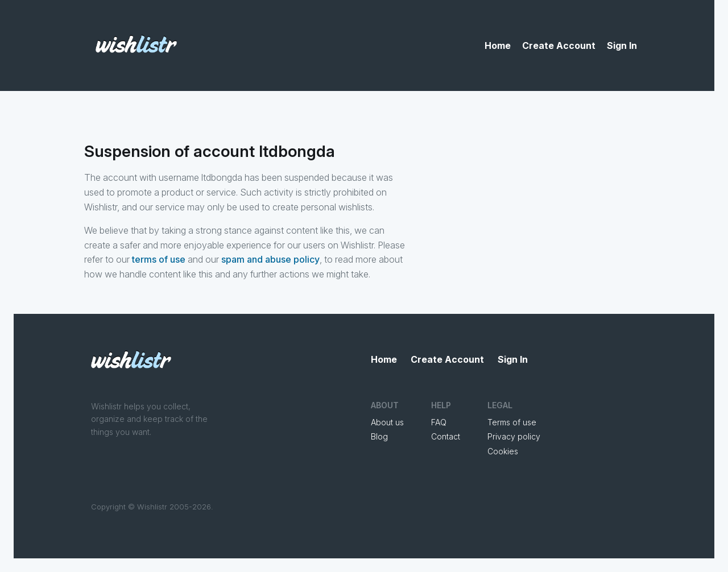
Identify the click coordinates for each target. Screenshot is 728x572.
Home (498, 45)
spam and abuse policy (270, 259)
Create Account (559, 45)
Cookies (503, 451)
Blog (379, 436)
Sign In (622, 45)
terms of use (159, 259)
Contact (446, 436)
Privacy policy (514, 436)
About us (387, 422)
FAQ (439, 422)
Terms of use (512, 422)
